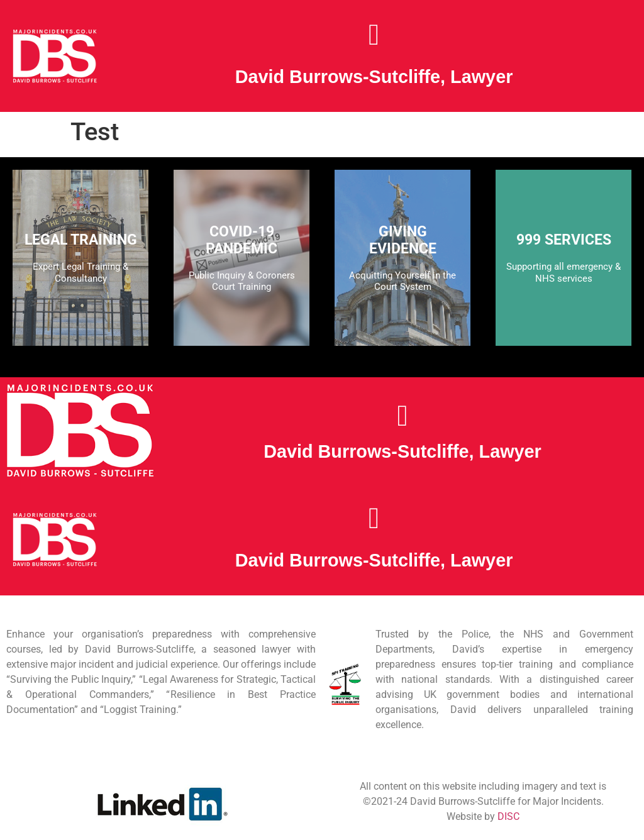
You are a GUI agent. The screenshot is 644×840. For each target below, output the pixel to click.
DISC (508, 816)
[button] (374, 35)
